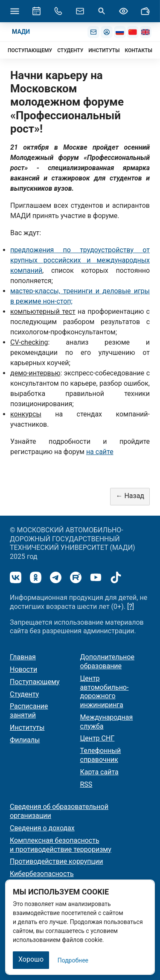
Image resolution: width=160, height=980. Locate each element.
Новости (23, 669)
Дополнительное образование (107, 661)
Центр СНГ (97, 738)
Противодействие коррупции (57, 861)
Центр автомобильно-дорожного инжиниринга (105, 692)
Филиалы (25, 740)
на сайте (100, 452)
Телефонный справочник (101, 755)
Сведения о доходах (42, 828)
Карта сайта (99, 772)
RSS (86, 784)
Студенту (24, 694)
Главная (23, 657)
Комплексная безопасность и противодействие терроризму (61, 845)
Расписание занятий (29, 711)
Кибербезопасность (42, 874)
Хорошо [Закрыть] (31, 959)
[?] (131, 607)
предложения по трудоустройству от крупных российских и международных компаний (80, 260)
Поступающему (35, 682)
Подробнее (73, 960)
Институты (27, 728)
